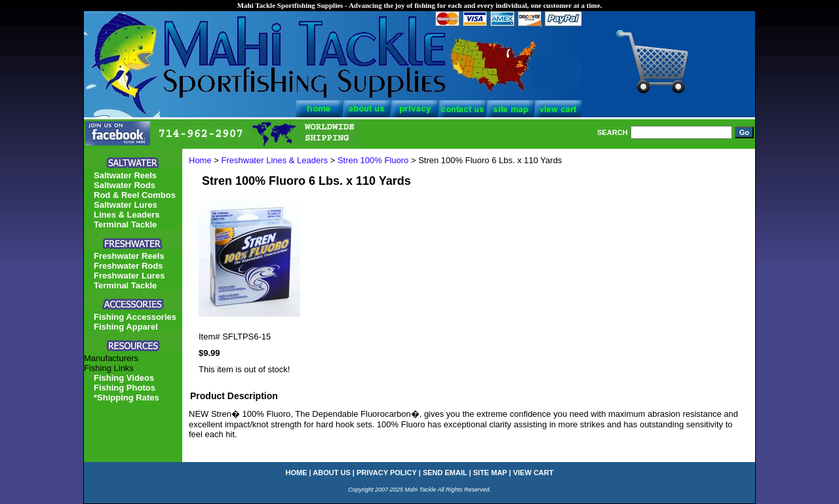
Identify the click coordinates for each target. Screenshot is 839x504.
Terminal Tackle (125, 224)
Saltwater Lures (126, 205)
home (297, 473)
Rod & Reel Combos (135, 195)
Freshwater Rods (128, 266)
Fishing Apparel (126, 327)
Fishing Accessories (135, 317)
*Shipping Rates (127, 397)
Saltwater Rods (125, 185)
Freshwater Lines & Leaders (275, 160)
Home (200, 160)
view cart (534, 473)
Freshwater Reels (129, 256)
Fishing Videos (124, 378)
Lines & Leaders (127, 215)
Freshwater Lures (129, 276)
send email (445, 473)
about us (331, 473)
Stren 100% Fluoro (373, 160)
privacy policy (387, 473)
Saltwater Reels (125, 175)
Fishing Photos (125, 388)
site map (490, 473)
